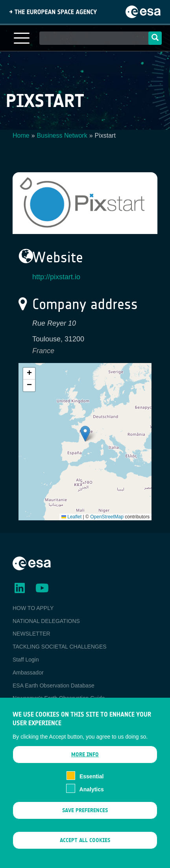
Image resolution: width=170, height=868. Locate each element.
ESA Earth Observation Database (54, 686)
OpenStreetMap (107, 517)
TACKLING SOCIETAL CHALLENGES (60, 647)
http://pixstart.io (56, 277)
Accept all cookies (85, 840)
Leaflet (71, 517)
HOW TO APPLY (33, 608)
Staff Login (26, 660)
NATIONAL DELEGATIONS (46, 621)
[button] (85, 434)
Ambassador (28, 673)
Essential (91, 776)
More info (85, 755)
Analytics (92, 789)
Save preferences (85, 810)
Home (21, 135)
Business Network (62, 135)
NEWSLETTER (31, 634)
